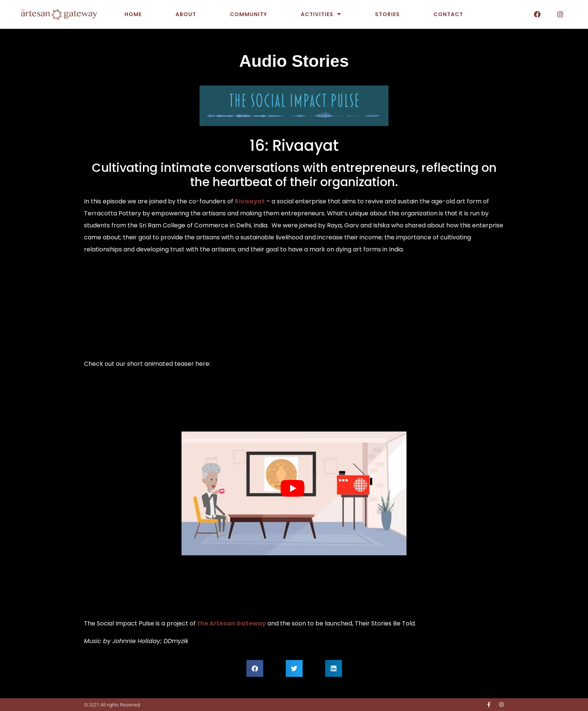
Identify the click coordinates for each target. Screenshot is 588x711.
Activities (321, 14)
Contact (448, 14)
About (186, 14)
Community (248, 14)
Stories (387, 14)
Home (133, 14)
